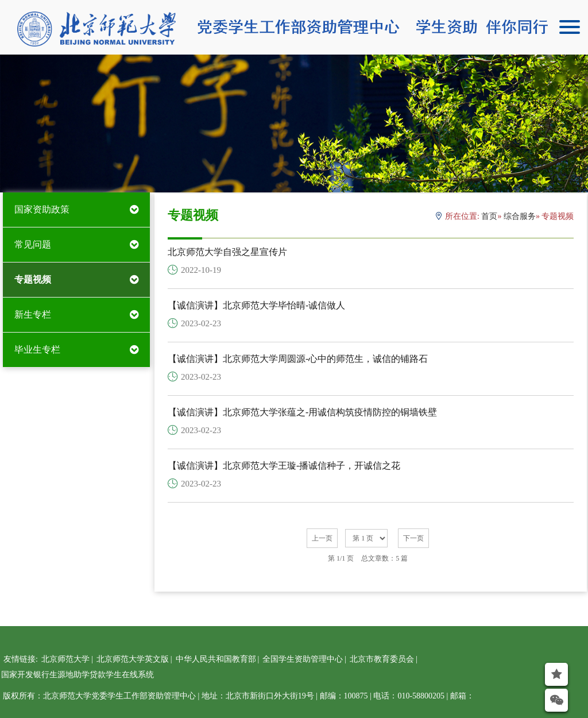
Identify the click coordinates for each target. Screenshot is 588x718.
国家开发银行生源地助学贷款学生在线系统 (78, 675)
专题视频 (33, 279)
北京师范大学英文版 (133, 659)
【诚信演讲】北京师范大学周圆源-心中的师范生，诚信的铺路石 (298, 359)
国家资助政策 (42, 209)
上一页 (322, 538)
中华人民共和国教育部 (216, 659)
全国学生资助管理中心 (303, 659)
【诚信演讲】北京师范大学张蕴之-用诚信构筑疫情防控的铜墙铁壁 (302, 412)
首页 (489, 216)
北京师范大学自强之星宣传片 (227, 252)
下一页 (413, 538)
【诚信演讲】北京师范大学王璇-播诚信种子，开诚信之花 (284, 466)
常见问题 (33, 244)
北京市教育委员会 (382, 659)
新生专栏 (33, 314)
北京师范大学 (65, 659)
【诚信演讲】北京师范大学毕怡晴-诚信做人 (256, 305)
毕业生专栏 (37, 350)
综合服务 (520, 216)
